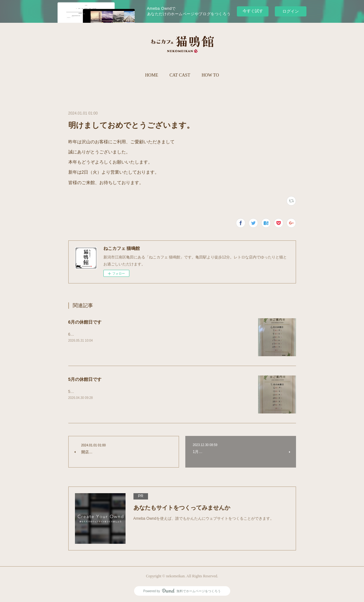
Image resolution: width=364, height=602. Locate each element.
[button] (152, 75)
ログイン (291, 11)
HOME (152, 75)
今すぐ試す (253, 11)
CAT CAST (180, 75)
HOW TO (210, 75)
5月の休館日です (85, 379)
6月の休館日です (85, 322)
